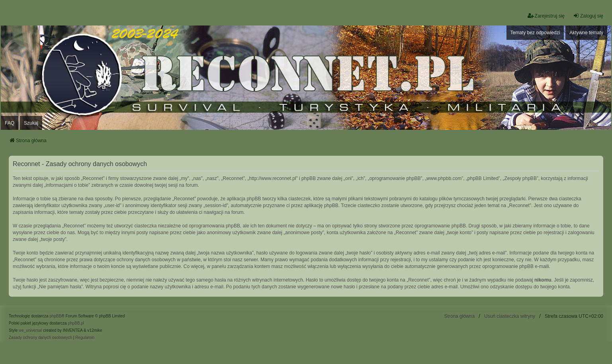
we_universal (30, 330)
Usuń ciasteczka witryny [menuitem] (510, 316)
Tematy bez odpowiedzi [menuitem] (535, 33)
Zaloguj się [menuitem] (588, 16)
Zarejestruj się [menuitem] (546, 16)
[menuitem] (40, 338)
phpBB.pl (76, 323)
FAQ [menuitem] (10, 123)
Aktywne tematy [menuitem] (586, 33)
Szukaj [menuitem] (31, 123)
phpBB (55, 316)
